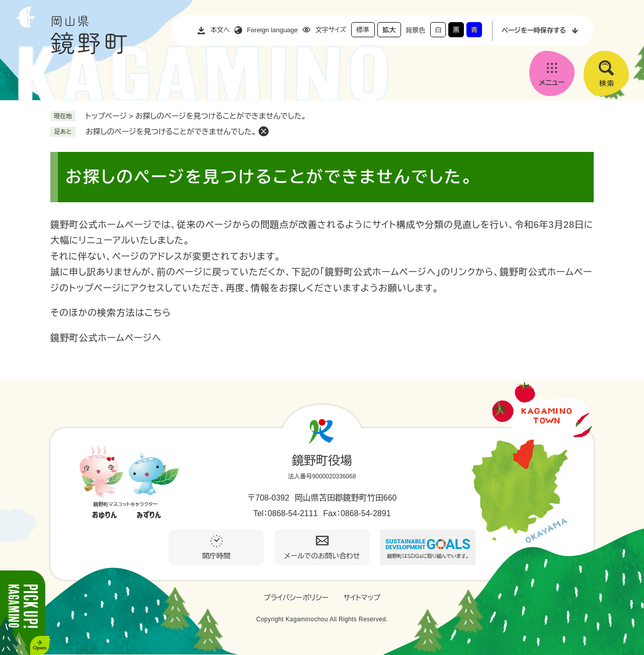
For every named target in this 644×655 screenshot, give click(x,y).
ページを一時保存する (534, 30)
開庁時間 (216, 556)
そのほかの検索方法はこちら (111, 313)
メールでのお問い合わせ (322, 556)
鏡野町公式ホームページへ (106, 338)
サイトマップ (362, 598)
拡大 (389, 30)
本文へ (220, 30)
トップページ (106, 116)
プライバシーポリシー (296, 598)
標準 (363, 30)
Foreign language (272, 30)
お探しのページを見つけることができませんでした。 (171, 132)
